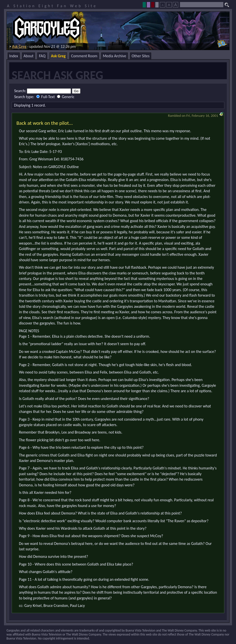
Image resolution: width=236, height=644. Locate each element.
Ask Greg (19, 46)
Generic (66, 97)
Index (14, 56)
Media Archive (114, 56)
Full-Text (46, 97)
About (29, 56)
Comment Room (84, 56)
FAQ (42, 56)
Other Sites (141, 56)
